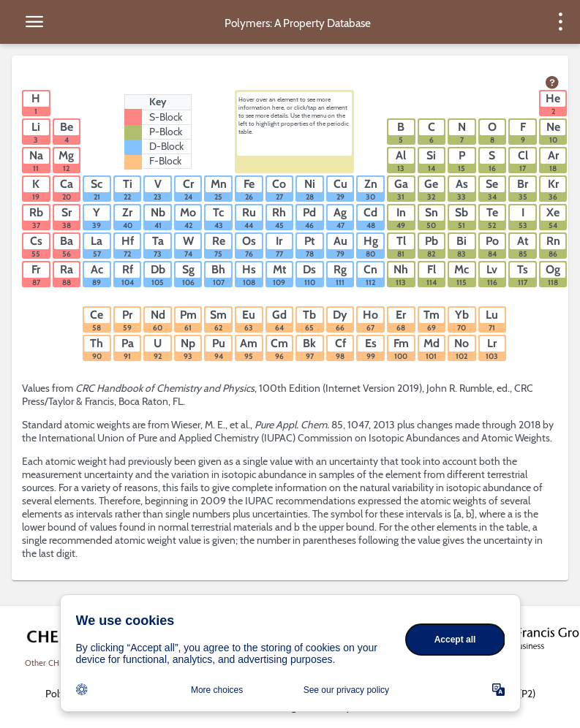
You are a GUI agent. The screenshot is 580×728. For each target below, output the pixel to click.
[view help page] (552, 83)
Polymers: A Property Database (298, 23)
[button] (36, 103)
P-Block (166, 132)
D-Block (166, 146)
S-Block (166, 117)
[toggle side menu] (34, 22)
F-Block (165, 161)
